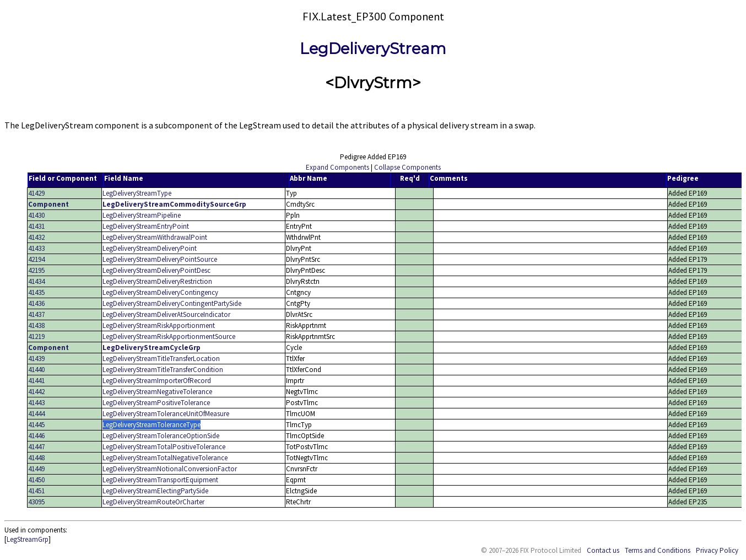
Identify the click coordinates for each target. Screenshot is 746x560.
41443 (36, 403)
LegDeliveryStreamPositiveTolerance (156, 403)
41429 (36, 193)
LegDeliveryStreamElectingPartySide (155, 491)
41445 (36, 425)
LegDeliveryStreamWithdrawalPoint (155, 237)
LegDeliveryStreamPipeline (142, 215)
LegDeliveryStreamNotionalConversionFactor (170, 469)
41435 (36, 292)
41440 (36, 370)
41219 (36, 336)
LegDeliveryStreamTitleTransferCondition (163, 370)
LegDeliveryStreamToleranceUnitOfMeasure (166, 414)
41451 (36, 491)
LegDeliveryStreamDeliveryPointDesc (156, 270)
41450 (36, 480)
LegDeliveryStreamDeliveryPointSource (160, 259)
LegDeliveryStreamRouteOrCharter (153, 502)
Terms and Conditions (658, 550)
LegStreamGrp (28, 539)
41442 (36, 392)
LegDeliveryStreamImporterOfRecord (157, 381)
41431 (36, 226)
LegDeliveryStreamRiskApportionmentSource (169, 336)
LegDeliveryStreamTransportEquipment (160, 480)
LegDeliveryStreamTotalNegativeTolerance (165, 458)
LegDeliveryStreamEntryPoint (146, 226)
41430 (36, 215)
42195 (36, 270)
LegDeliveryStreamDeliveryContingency (160, 292)
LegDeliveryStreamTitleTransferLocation (161, 359)
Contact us (603, 550)
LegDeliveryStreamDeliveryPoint (150, 248)
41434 (36, 281)
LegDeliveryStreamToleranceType (152, 425)
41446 (36, 436)
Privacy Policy (717, 550)
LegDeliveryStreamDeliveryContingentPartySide (172, 303)
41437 (36, 314)
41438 (36, 325)
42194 (36, 259)
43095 (36, 502)
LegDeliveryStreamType (137, 193)
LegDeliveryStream (373, 49)
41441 (36, 381)
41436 (36, 303)
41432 (36, 237)
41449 (36, 469)
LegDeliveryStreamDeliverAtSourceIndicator (166, 314)
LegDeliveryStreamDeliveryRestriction (157, 281)
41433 (36, 248)
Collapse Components (407, 167)
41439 (36, 359)
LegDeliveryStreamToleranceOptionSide (161, 436)
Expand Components (337, 167)
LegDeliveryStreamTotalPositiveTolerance (164, 447)
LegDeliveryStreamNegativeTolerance (157, 392)
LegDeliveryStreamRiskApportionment (159, 325)
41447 (36, 447)
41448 (36, 458)
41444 (36, 414)
